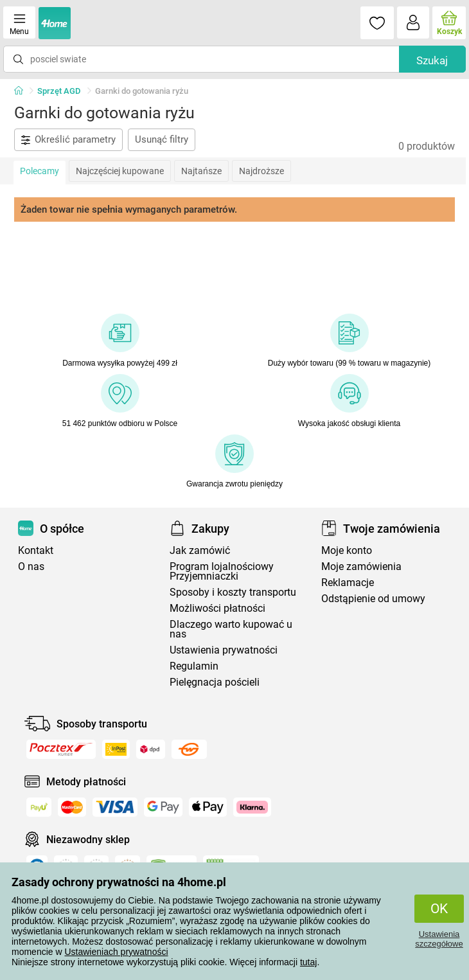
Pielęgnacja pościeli (215, 682)
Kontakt (36, 550)
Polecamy (40, 171)
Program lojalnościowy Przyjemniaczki (222, 571)
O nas (31, 566)
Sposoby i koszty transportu (233, 592)
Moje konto (347, 550)
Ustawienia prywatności (224, 650)
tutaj (308, 962)
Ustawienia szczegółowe (439, 939)
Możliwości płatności (217, 608)
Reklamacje (348, 583)
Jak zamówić (200, 550)
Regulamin (194, 666)
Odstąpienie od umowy (373, 599)
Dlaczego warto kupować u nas (231, 629)
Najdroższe (261, 171)
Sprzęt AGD (59, 91)
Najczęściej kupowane (120, 171)
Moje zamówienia (361, 566)
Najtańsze (201, 171)
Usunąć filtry (162, 139)
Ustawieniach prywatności (116, 952)
